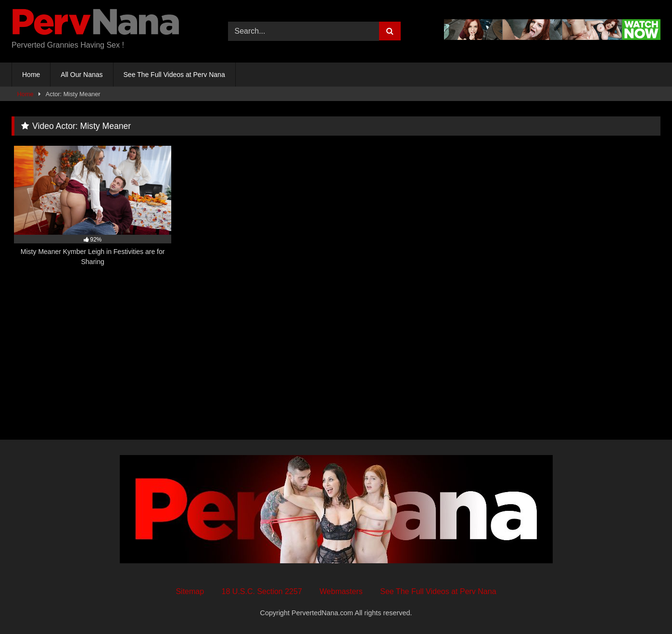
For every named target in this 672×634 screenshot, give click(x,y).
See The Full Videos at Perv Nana (174, 75)
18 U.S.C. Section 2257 (262, 591)
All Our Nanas (82, 75)
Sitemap (190, 591)
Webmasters (341, 591)
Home (31, 75)
